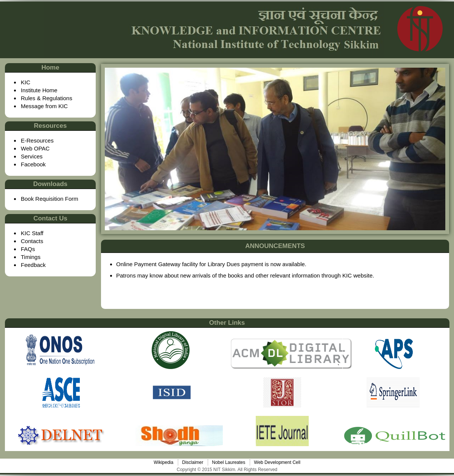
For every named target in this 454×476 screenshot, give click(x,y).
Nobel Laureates (229, 462)
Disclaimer (193, 462)
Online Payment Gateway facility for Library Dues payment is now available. (211, 264)
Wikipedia (163, 462)
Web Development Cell (277, 462)
